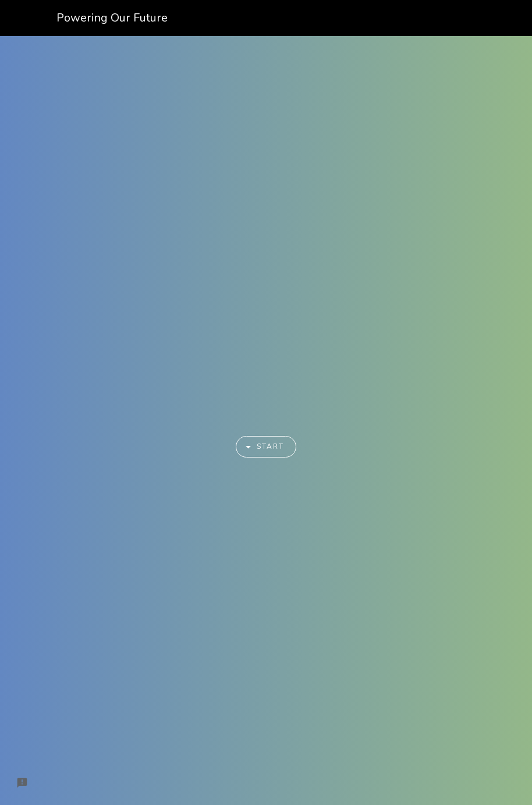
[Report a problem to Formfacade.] (22, 783)
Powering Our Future (112, 18)
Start (260, 447)
